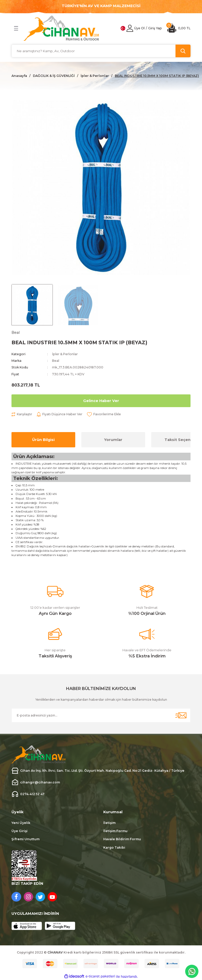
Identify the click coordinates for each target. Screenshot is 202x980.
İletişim (109, 823)
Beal (56, 361)
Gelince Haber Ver (101, 401)
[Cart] (179, 28)
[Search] (101, 51)
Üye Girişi (20, 831)
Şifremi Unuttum (26, 839)
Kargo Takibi (114, 847)
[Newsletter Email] (101, 715)
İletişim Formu (115, 831)
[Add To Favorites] (104, 414)
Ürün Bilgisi (43, 440)
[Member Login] (130, 28)
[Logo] (61, 28)
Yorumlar (113, 440)
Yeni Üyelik (21, 823)
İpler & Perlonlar (65, 354)
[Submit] (181, 715)
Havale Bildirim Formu (122, 839)
